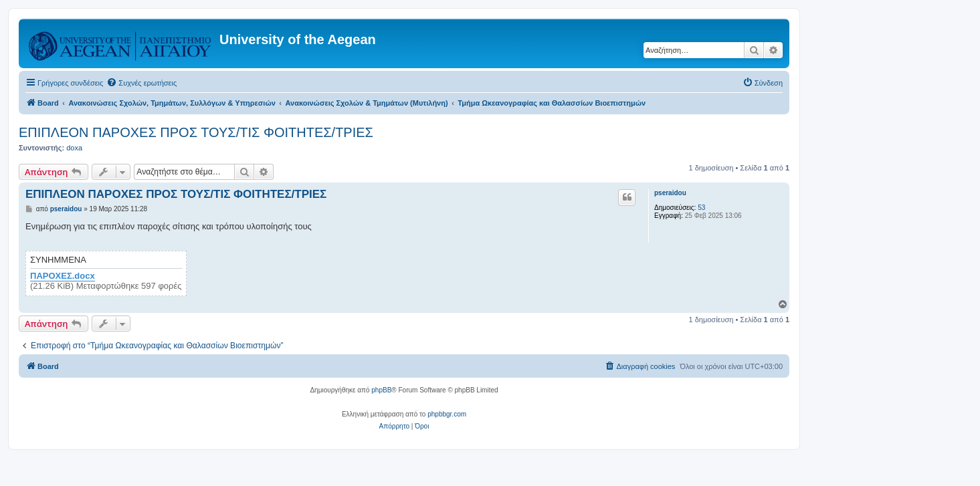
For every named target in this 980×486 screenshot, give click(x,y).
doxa (74, 148)
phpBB (381, 390)
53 (701, 208)
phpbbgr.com (447, 414)
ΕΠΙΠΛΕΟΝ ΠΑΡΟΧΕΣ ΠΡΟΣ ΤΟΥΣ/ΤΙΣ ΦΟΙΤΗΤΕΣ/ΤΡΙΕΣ (196, 132)
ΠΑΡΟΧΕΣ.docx (63, 276)
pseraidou (670, 193)
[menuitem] (141, 83)
